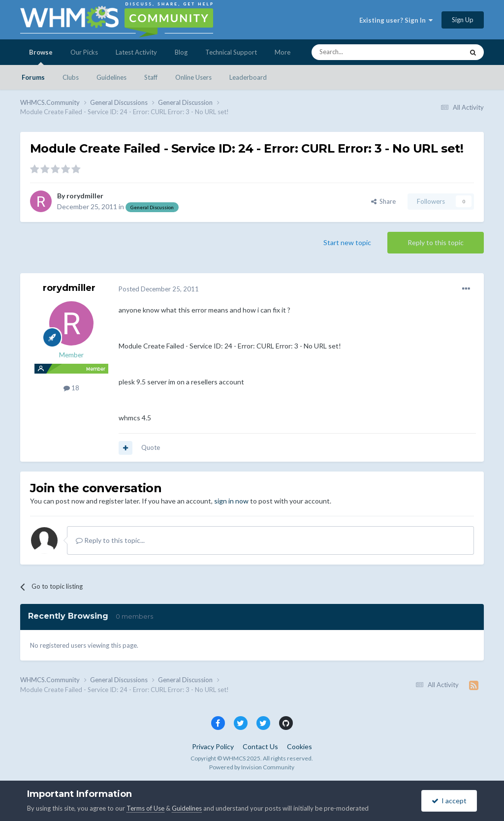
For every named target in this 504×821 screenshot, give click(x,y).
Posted (159, 289)
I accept (449, 801)
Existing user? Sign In (396, 20)
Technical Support (231, 52)
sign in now (231, 501)
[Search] (364, 52)
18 (71, 388)
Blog (181, 52)
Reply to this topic (436, 242)
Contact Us (260, 746)
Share (383, 201)
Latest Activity (136, 52)
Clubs (71, 77)
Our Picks (84, 52)
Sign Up (463, 20)
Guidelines (111, 77)
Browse (41, 57)
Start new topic (347, 242)
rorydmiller (85, 196)
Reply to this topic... (110, 540)
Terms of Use (145, 808)
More (283, 52)
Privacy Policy (213, 746)
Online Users (193, 77)
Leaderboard (248, 77)
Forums (33, 77)
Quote (151, 447)
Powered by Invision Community (252, 767)
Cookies (299, 746)
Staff (151, 77)
